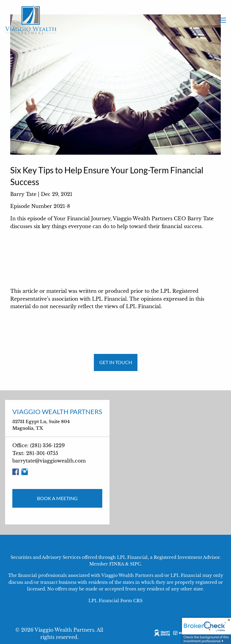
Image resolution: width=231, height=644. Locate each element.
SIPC (135, 564)
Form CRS (131, 601)
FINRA (117, 564)
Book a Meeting (57, 498)
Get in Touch (116, 362)
